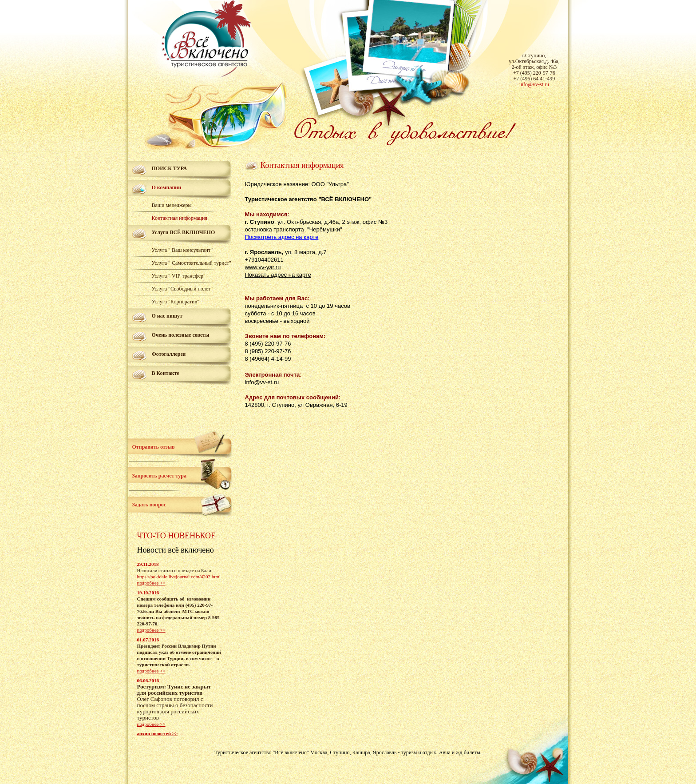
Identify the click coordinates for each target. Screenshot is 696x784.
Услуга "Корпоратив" (176, 302)
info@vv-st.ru (534, 84)
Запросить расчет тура (159, 476)
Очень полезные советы (181, 335)
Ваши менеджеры (172, 205)
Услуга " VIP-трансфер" (179, 276)
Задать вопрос (149, 505)
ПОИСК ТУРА (170, 168)
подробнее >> (151, 583)
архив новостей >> (158, 733)
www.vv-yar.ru (263, 267)
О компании (167, 187)
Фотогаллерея (169, 354)
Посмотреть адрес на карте (282, 237)
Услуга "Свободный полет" (182, 289)
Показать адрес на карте (278, 275)
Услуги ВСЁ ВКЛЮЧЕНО (184, 232)
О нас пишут (167, 316)
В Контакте (166, 373)
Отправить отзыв (154, 447)
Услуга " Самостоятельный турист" (192, 263)
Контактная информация (180, 218)
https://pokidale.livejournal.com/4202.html (179, 577)
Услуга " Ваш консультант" (182, 250)
